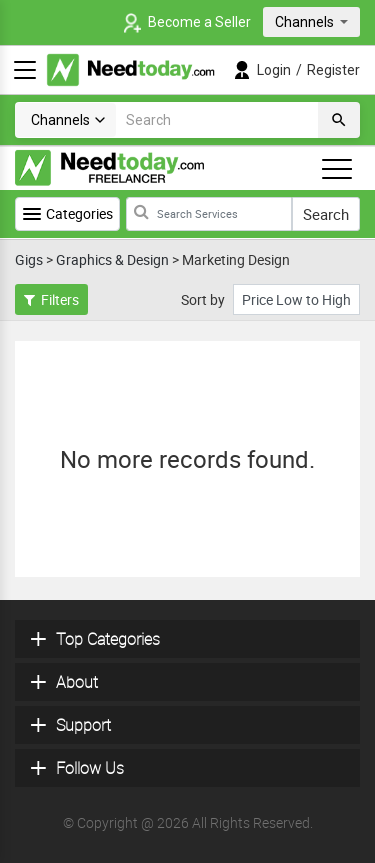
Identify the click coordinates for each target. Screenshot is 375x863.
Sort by (203, 299)
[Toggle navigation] (337, 169)
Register (333, 70)
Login (274, 70)
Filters (51, 299)
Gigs (29, 259)
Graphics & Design (112, 259)
